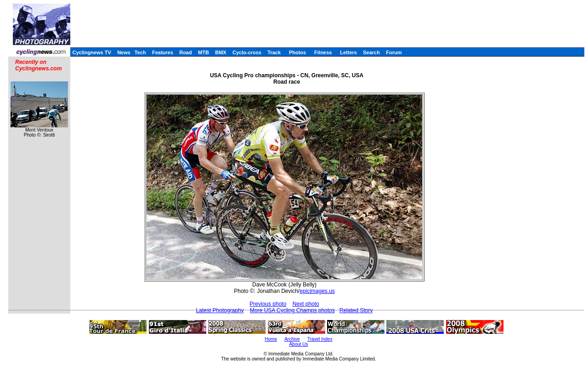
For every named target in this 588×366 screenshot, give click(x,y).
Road (186, 52)
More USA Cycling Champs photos (292, 310)
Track (274, 52)
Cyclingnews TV (91, 52)
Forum (394, 52)
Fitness (323, 52)
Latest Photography (220, 310)
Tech (140, 52)
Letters (348, 52)
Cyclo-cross (247, 52)
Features (163, 52)
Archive (292, 339)
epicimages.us (317, 291)
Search (371, 52)
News (124, 52)
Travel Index (320, 339)
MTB (204, 52)
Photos (297, 52)
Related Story (356, 310)
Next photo (306, 304)
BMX (220, 52)
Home (271, 339)
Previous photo (268, 304)
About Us (298, 344)
